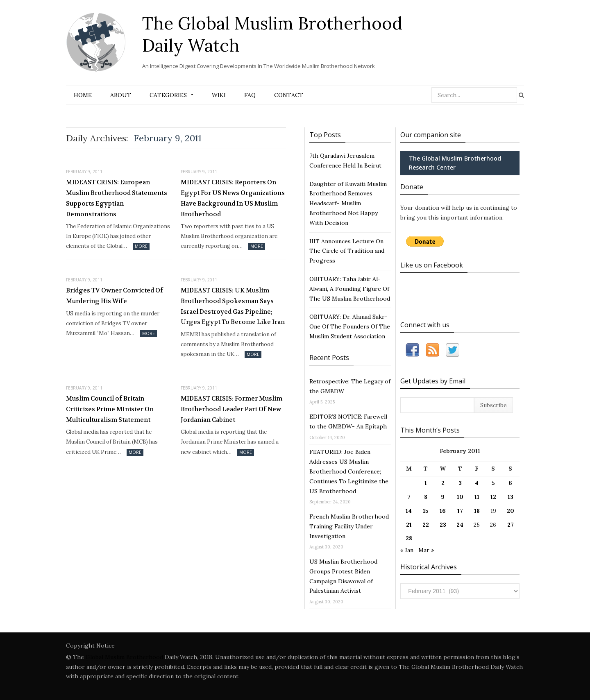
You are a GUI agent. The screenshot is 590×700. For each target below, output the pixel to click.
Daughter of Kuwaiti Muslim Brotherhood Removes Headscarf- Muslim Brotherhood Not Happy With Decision (348, 203)
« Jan (407, 550)
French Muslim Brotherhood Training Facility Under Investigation (349, 526)
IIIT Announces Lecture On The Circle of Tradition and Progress (347, 251)
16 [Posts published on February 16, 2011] (443, 511)
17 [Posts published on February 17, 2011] (460, 511)
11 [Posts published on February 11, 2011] (477, 497)
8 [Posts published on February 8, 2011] (426, 497)
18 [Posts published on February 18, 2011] (477, 511)
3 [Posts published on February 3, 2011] (460, 483)
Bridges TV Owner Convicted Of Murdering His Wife (115, 296)
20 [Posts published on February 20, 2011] (511, 511)
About (121, 95)
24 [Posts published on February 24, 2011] (460, 525)
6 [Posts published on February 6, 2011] (510, 483)
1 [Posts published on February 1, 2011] (426, 483)
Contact (289, 95)
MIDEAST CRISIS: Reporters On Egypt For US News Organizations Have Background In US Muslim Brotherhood (233, 198)
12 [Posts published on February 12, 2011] (493, 497)
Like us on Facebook (432, 265)
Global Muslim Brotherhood (124, 657)
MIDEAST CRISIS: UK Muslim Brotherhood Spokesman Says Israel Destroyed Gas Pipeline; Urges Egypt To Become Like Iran (233, 306)
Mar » (426, 550)
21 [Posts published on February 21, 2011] (409, 525)
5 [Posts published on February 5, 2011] (493, 483)
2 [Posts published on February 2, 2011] (443, 483)
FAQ (250, 95)
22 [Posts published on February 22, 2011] (426, 525)
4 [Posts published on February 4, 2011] (477, 483)
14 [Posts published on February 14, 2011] (409, 511)
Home (83, 95)
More (141, 246)
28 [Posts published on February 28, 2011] (409, 538)
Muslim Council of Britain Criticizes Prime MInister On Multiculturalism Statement (110, 409)
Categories (168, 95)
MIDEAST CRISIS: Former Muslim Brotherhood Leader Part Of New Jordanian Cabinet (231, 409)
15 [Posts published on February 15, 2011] (426, 511)
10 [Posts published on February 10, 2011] (460, 497)
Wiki (219, 95)
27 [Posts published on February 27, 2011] (511, 525)
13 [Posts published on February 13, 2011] (511, 497)
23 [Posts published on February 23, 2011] (443, 525)
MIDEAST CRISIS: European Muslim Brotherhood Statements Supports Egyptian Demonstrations (117, 198)
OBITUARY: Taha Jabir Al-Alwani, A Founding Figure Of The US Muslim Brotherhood (350, 289)
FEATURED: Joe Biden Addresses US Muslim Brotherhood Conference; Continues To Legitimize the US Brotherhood (349, 471)
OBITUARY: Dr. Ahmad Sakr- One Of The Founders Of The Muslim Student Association (350, 326)
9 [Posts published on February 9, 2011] (443, 497)
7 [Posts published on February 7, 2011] (409, 497)
